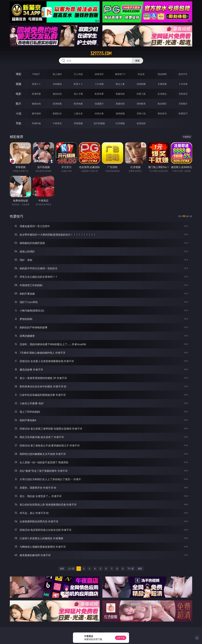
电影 (19, 94)
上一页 (71, 569)
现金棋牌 (162, 74)
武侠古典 (99, 113)
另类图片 (183, 104)
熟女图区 (162, 104)
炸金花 (141, 74)
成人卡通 (78, 94)
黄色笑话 (162, 113)
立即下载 (121, 638)
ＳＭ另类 (183, 84)
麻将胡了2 (120, 74)
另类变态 (183, 94)
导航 (19, 123)
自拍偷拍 (57, 84)
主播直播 (162, 84)
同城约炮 (36, 123)
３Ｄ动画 (99, 84)
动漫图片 (99, 104)
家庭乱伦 (57, 113)
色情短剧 (141, 123)
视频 (19, 84)
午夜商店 (57, 123)
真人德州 (57, 74)
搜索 (137, 61)
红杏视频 (120, 123)
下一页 (131, 569)
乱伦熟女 (162, 94)
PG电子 (36, 74)
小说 (19, 113)
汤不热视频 (99, 123)
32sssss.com (101, 53)
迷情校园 (120, 113)
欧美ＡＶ (78, 84)
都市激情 (36, 113)
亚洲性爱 (36, 94)
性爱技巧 (183, 113)
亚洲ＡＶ (36, 84)
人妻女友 (78, 113)
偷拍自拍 (57, 94)
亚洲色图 (57, 104)
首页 (62, 569)
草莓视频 (78, 123)
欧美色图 (78, 104)
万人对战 (78, 74)
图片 (19, 104)
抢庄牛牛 (183, 74)
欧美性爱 (99, 94)
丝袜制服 (141, 84)
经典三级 (141, 94)
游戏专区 (99, 74)
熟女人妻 (120, 84)
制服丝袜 (120, 94)
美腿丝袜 (120, 104)
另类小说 (141, 113)
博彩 (19, 74)
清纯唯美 (141, 104)
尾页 (140, 569)
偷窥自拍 (36, 104)
